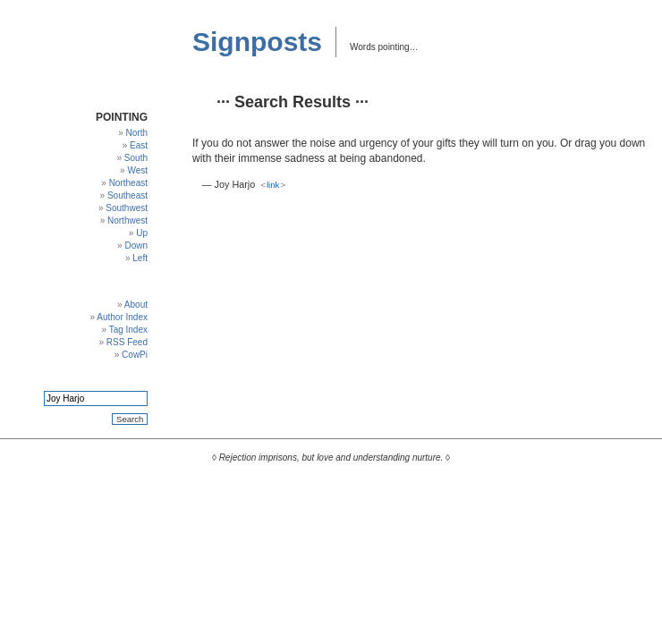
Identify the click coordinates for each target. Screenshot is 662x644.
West (137, 170)
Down (136, 246)
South (136, 158)
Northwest (127, 220)
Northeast (128, 183)
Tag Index (128, 330)
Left (140, 258)
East (139, 145)
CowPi (135, 355)
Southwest (127, 208)
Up (142, 233)
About (136, 305)
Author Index (122, 317)
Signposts (257, 42)
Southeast (127, 195)
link (273, 185)
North (137, 133)
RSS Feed (127, 342)
